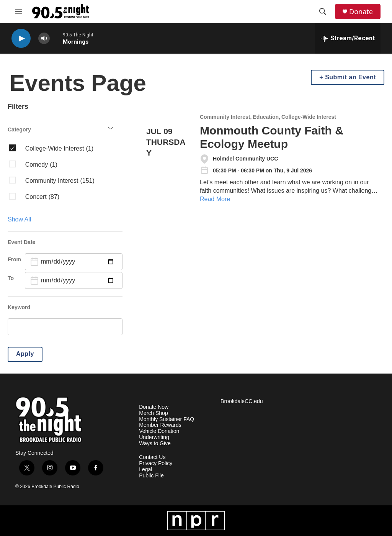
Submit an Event (350, 77)
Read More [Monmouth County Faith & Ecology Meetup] (215, 199)
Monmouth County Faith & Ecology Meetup (272, 137)
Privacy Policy (156, 463)
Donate (361, 12)
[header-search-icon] (323, 11)
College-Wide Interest (309, 117)
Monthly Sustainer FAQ (167, 419)
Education (266, 117)
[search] (65, 327)
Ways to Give (155, 443)
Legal (145, 470)
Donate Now (154, 407)
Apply (25, 354)
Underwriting (154, 437)
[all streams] (348, 38)
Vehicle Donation (159, 431)
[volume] (44, 39)
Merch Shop (153, 413)
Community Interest (225, 117)
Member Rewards (160, 425)
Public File (151, 476)
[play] (21, 39)
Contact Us (152, 457)
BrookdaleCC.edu (242, 401)
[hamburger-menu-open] (19, 11)
